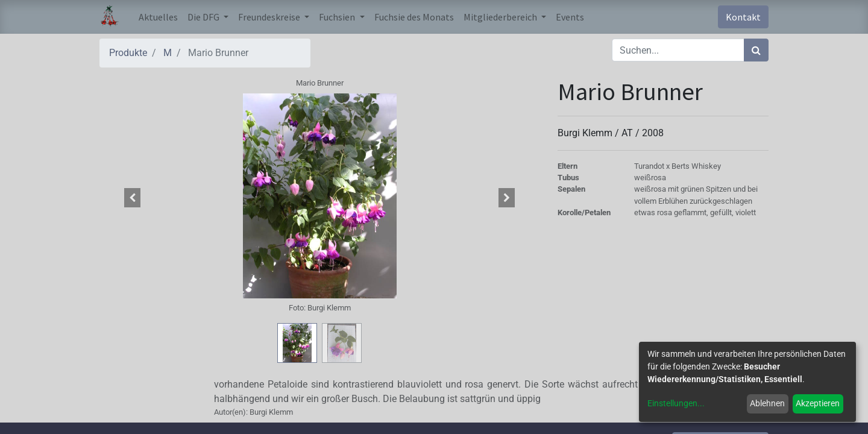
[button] (133, 198)
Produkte (128, 53)
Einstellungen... (676, 403)
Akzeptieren (818, 403)
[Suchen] (756, 50)
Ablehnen (767, 403)
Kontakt (743, 17)
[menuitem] (158, 17)
